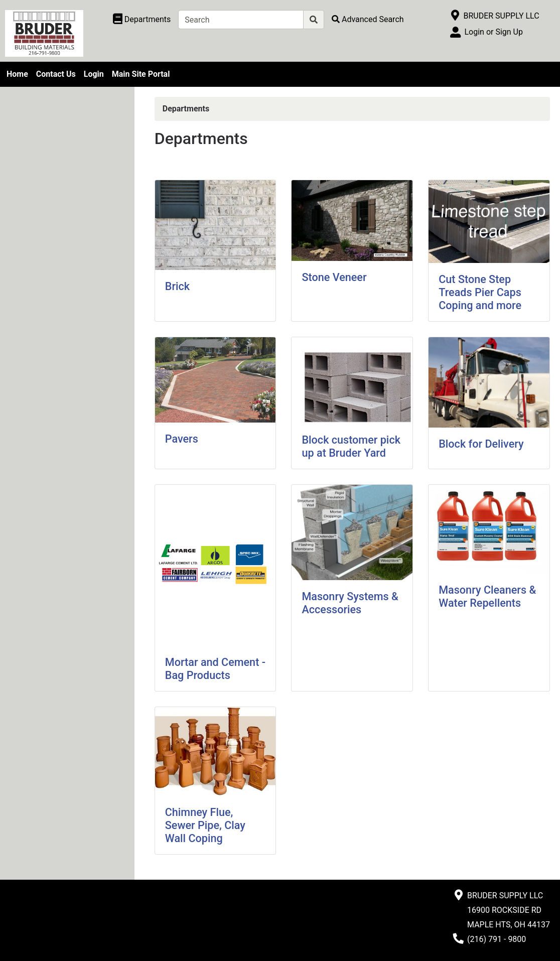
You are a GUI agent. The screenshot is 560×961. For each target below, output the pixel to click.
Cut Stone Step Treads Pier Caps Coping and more (480, 292)
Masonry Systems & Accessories (350, 603)
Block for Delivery (481, 444)
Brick (177, 286)
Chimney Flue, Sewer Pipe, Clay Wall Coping (205, 825)
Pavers (182, 439)
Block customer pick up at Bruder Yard (351, 446)
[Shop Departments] (142, 20)
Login (94, 74)
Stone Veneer (334, 277)
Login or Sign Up (493, 32)
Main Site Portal (141, 74)
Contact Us (56, 74)
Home (17, 74)
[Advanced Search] (368, 19)
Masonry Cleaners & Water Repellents (487, 596)
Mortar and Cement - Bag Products (215, 669)
